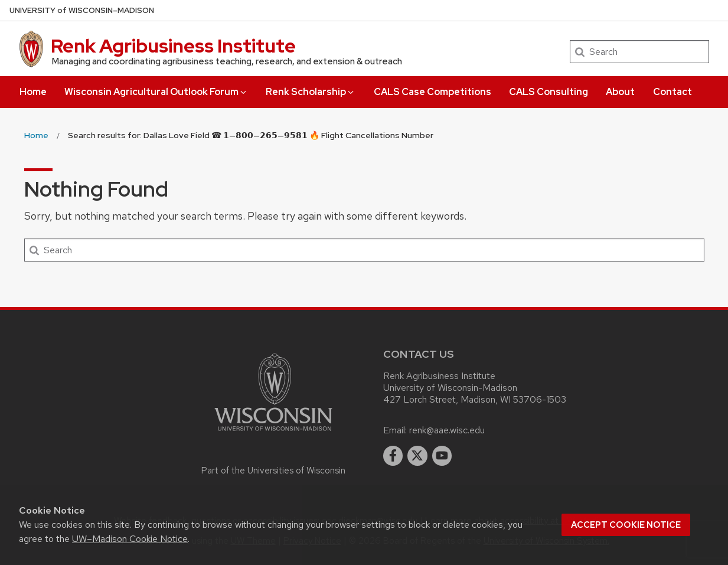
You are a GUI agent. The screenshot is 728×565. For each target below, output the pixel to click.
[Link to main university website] (273, 433)
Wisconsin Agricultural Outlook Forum (156, 92)
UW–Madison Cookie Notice (130, 539)
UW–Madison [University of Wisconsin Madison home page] (82, 10)
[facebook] (393, 456)
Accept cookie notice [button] (626, 525)
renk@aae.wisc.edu (447, 430)
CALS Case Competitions (432, 92)
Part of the (273, 471)
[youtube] (442, 456)
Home (33, 92)
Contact (672, 92)
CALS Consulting (549, 92)
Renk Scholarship (311, 92)
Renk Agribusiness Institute (173, 46)
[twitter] (417, 456)
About (620, 92)
